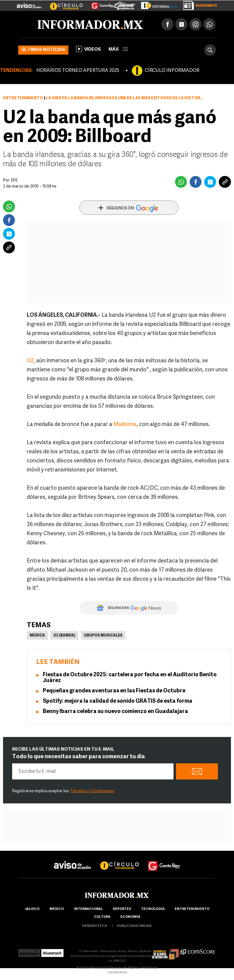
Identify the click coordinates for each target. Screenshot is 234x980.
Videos (88, 49)
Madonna (125, 425)
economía (130, 917)
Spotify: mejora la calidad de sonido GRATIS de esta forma (118, 701)
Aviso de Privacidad (92, 968)
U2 (30, 361)
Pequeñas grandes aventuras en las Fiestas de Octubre (114, 691)
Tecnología (153, 909)
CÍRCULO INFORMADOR (172, 71)
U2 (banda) (64, 636)
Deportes (122, 909)
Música (37, 636)
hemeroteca (95, 926)
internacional (88, 909)
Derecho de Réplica (124, 968)
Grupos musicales (103, 636)
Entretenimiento (23, 98)
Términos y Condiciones (92, 791)
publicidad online (134, 926)
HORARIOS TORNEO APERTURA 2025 (78, 71)
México (57, 909)
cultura (102, 917)
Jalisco (32, 909)
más (118, 50)
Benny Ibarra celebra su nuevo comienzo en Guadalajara (115, 712)
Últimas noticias (43, 50)
